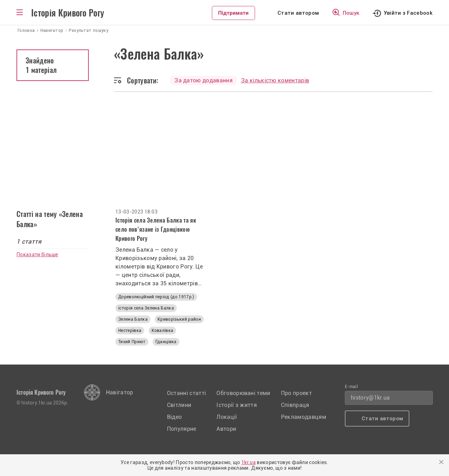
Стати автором (298, 13)
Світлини (179, 405)
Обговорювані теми (243, 393)
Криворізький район (179, 319)
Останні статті (186, 393)
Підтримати (233, 13)
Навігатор (120, 392)
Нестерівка (130, 331)
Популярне (182, 429)
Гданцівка (166, 342)
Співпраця (295, 405)
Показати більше (37, 254)
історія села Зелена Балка (146, 308)
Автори (226, 429)
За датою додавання (203, 80)
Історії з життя (237, 405)
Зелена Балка (133, 319)
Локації (227, 417)
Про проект (296, 393)
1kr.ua (249, 462)
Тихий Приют (132, 342)
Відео (175, 417)
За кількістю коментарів (275, 80)
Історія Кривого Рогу (68, 13)
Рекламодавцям (304, 417)
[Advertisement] (224, 144)
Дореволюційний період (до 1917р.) (156, 297)
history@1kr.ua (370, 398)
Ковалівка (163, 331)
